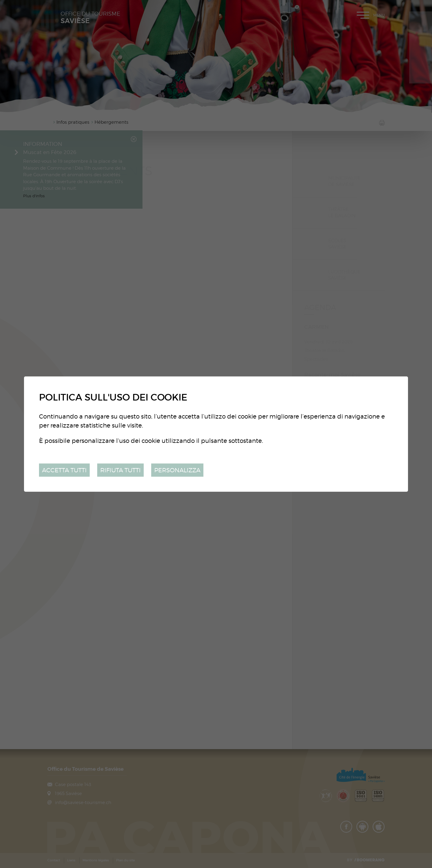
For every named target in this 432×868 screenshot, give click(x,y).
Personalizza (177, 470)
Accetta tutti (64, 470)
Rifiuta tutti (120, 470)
